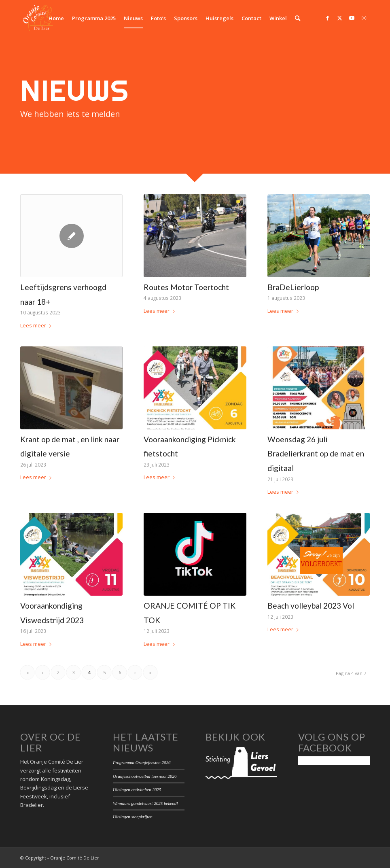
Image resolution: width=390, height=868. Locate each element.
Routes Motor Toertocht (186, 287)
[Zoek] (298, 18)
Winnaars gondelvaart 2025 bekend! (145, 803)
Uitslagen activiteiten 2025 (137, 789)
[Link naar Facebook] (327, 18)
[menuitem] (56, 18)
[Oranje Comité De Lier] (38, 18)
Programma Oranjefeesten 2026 (142, 762)
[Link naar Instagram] (364, 18)
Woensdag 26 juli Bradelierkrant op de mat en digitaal (316, 454)
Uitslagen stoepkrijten (133, 817)
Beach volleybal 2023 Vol (311, 606)
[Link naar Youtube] (352, 18)
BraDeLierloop (293, 287)
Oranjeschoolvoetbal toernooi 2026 (145, 776)
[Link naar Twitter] (339, 18)
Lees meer (37, 325)
